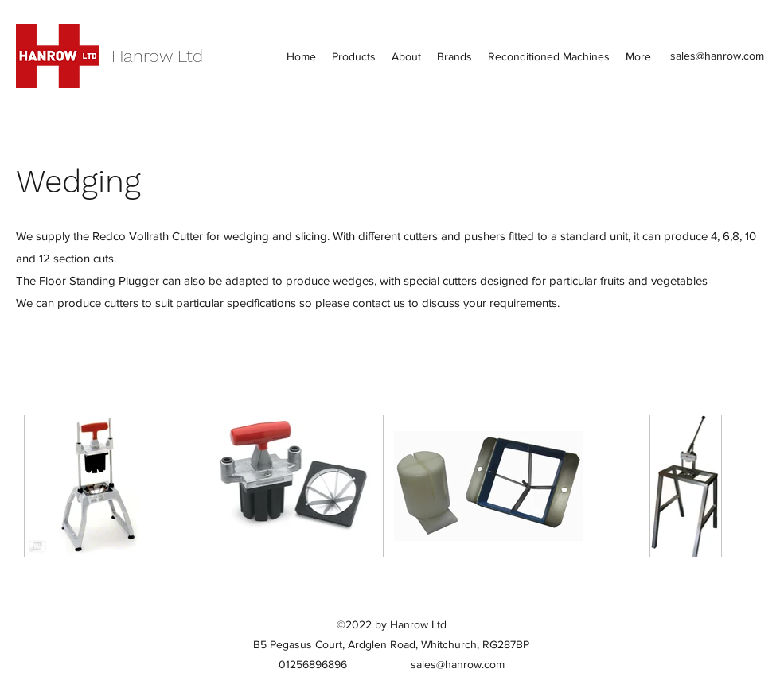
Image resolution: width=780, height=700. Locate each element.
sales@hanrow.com (717, 56)
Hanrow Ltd (157, 56)
